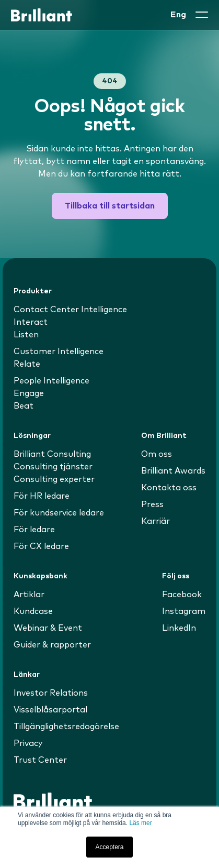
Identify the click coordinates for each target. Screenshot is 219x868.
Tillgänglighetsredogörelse (66, 727)
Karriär (155, 521)
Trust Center (40, 760)
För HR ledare (42, 496)
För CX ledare (41, 546)
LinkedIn (179, 628)
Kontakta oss (169, 488)
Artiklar (29, 595)
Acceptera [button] (109, 847)
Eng (178, 15)
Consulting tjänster (53, 467)
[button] (202, 15)
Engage (29, 393)
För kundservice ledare (59, 513)
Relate (27, 364)
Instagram (184, 611)
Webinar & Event (48, 628)
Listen (26, 335)
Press (152, 504)
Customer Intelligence (59, 351)
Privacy (28, 743)
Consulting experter (54, 479)
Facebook (182, 595)
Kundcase (33, 611)
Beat (24, 406)
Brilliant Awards (173, 471)
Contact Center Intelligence (70, 310)
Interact (31, 322)
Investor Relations (51, 693)
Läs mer (140, 823)
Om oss (157, 454)
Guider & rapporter (52, 645)
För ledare (34, 530)
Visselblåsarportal (50, 710)
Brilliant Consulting (52, 454)
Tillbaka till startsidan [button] (110, 206)
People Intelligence (51, 381)
